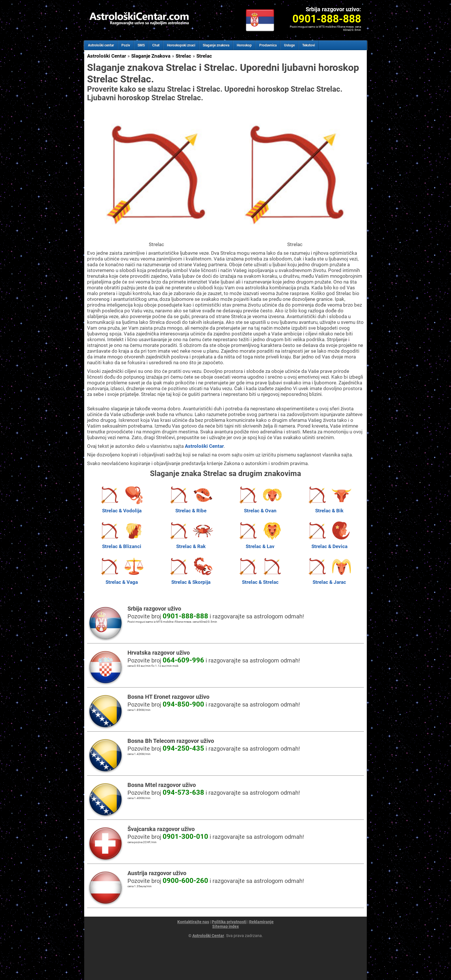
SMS (141, 45)
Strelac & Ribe (191, 508)
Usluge (289, 45)
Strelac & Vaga (122, 579)
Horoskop (244, 45)
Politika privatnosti (229, 922)
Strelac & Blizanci (122, 543)
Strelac (183, 56)
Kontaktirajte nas (193, 922)
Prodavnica (268, 45)
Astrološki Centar (107, 56)
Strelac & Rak (191, 543)
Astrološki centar (101, 45)
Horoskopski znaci (181, 45)
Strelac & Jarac (329, 579)
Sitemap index (225, 926)
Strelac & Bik (329, 508)
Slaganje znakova (216, 45)
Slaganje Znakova (151, 56)
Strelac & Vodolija (122, 508)
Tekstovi (309, 45)
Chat (156, 45)
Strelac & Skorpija (191, 579)
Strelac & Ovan (260, 508)
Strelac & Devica (329, 543)
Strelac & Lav (260, 543)
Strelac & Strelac (260, 579)
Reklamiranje (261, 922)
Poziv (126, 45)
